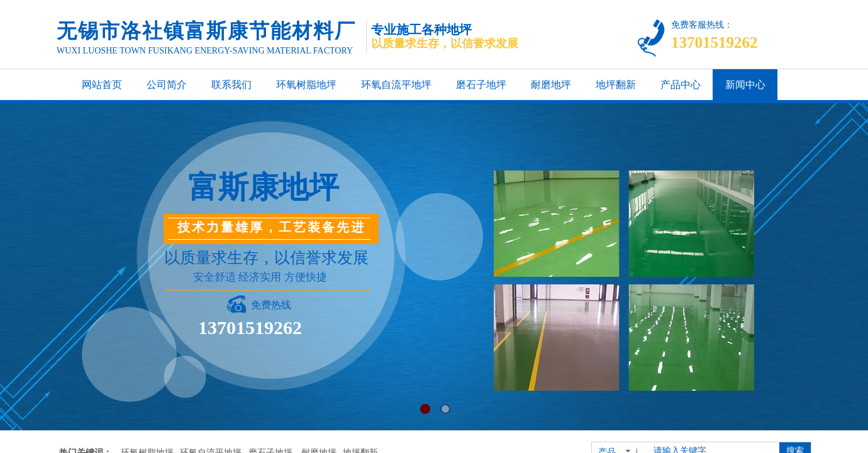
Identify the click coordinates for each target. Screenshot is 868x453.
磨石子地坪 (481, 85)
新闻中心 (745, 85)
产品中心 (681, 85)
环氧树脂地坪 (306, 85)
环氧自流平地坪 (396, 85)
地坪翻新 (616, 85)
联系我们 (231, 85)
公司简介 (167, 85)
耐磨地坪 (551, 85)
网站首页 (102, 85)
